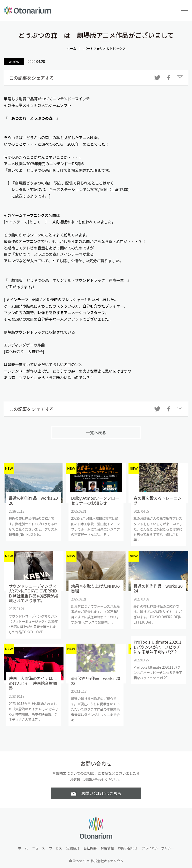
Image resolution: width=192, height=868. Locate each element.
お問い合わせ (128, 848)
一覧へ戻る (96, 432)
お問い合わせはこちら (101, 793)
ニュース (38, 848)
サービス (55, 848)
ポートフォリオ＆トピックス (105, 49)
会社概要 (90, 848)
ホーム (71, 49)
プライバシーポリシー (158, 848)
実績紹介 (73, 848)
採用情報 (107, 848)
